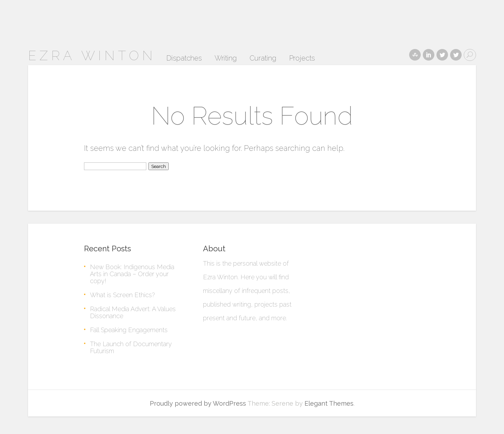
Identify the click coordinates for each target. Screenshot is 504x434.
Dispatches (184, 58)
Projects (302, 58)
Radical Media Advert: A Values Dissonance (133, 312)
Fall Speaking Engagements (129, 330)
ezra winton (92, 55)
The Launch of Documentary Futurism (131, 347)
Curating (263, 58)
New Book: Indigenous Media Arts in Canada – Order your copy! (132, 274)
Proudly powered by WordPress (198, 403)
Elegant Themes (329, 403)
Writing (226, 58)
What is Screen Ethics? (122, 295)
